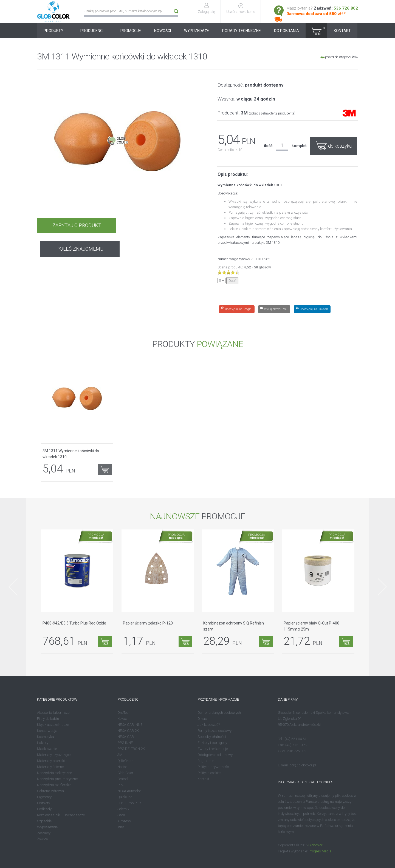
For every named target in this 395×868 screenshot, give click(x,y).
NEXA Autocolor (129, 791)
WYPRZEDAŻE (197, 31)
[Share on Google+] (237, 309)
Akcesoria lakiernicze (53, 713)
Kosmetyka (46, 737)
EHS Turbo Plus (129, 803)
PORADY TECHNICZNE (242, 31)
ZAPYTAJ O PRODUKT (76, 225)
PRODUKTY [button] (55, 31)
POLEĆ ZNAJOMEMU (158, 225)
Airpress (124, 821)
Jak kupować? (209, 725)
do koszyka (334, 145)
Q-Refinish (125, 761)
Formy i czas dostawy (215, 731)
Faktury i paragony (212, 743)
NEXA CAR (126, 737)
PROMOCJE (131, 31)
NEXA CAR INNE (130, 725)
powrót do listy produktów (339, 57)
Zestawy (44, 833)
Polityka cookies (209, 773)
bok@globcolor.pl (303, 765)
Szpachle (44, 821)
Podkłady (44, 809)
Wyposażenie (47, 827)
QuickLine (125, 797)
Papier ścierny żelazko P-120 (148, 623)
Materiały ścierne (50, 767)
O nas (202, 719)
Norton (122, 767)
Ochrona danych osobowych (219, 713)
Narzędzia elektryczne (54, 773)
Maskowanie (47, 749)
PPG (121, 785)
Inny (121, 827)
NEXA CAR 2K (128, 731)
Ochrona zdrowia (50, 791)
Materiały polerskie (52, 761)
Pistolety (43, 803)
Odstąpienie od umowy (215, 755)
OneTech (124, 713)
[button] (316, 31)
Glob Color (125, 773)
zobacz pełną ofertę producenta (272, 113)
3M (120, 755)
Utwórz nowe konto (241, 12)
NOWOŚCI (163, 31)
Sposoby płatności (212, 737)
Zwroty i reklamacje (213, 749)
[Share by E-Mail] (274, 309)
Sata (121, 815)
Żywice (42, 839)
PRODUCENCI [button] (94, 31)
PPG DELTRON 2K (131, 749)
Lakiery (43, 743)
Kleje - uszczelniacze (53, 725)
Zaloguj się (207, 12)
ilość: (269, 146)
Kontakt (203, 779)
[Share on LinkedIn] (312, 309)
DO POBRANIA (287, 31)
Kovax (122, 719)
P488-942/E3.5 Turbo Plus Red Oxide (74, 623)
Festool (123, 779)
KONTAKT (342, 31)
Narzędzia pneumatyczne (57, 779)
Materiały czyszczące (54, 755)
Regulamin (206, 761)
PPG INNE (125, 743)
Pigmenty (44, 797)
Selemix (123, 809)
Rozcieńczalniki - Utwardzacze (61, 815)
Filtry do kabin (48, 719)
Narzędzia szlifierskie (54, 785)
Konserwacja (47, 731)
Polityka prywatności (214, 767)
